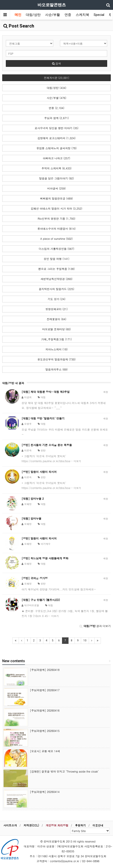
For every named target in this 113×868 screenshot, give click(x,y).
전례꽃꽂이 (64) (56, 319)
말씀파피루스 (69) (56, 369)
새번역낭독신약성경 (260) (57, 279)
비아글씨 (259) (57, 188)
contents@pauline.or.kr (65, 861)
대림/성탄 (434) (56, 88)
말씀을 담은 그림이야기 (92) (56, 178)
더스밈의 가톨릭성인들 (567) (56, 249)
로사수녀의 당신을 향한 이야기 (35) (56, 128)
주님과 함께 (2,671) (57, 118)
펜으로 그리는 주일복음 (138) (56, 269)
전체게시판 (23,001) (56, 78)
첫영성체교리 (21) (56, 309)
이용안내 (98, 825)
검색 (56, 63)
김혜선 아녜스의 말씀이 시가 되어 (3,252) (57, 208)
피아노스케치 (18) (56, 349)
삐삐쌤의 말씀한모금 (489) (56, 198)
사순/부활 (53, 15)
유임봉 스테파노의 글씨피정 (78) (56, 148)
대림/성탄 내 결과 (13, 383)
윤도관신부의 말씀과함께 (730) (56, 359)
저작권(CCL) (31, 825)
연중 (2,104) (57, 108)
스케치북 (82, 15)
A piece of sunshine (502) (56, 239)
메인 (18, 15)
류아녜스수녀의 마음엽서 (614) (56, 229)
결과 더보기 (95, 626)
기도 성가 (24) (56, 299)
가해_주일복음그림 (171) (57, 339)
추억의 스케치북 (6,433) (57, 168)
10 (85, 640)
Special (99, 15)
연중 (68, 15)
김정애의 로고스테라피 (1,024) (57, 138)
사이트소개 (10, 825)
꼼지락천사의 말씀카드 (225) (56, 289)
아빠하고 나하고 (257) (56, 158)
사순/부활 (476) (56, 98)
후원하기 (80, 825)
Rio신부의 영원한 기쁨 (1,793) (56, 218)
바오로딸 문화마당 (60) (56, 329)
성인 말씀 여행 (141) (56, 259)
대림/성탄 (33, 15)
